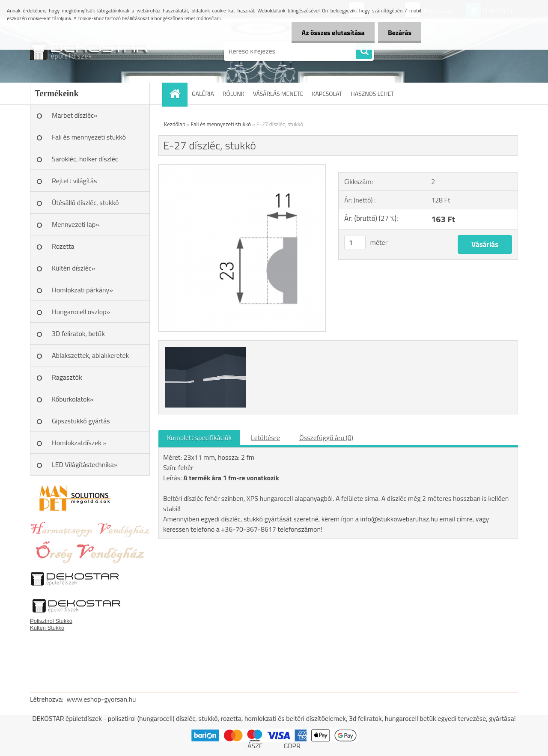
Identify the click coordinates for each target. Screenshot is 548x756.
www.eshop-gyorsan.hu (101, 699)
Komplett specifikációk (199, 438)
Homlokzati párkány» (82, 290)
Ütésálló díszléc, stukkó (85, 202)
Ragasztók (67, 377)
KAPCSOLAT (327, 94)
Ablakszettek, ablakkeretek (90, 355)
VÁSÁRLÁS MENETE (278, 94)
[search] (364, 51)
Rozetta (63, 246)
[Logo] (89, 51)
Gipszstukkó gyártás (81, 421)
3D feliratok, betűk (78, 333)
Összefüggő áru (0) (326, 438)
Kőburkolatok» (73, 399)
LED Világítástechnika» (85, 464)
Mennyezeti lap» (76, 224)
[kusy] (355, 243)
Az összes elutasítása (331, 33)
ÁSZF (255, 746)
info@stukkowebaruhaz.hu (399, 519)
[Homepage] (178, 94)
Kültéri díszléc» (73, 268)
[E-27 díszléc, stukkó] (242, 168)
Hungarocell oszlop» (81, 312)
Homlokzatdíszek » (79, 443)
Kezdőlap (175, 124)
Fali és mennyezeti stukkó (89, 137)
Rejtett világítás (74, 181)
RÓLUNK (234, 94)
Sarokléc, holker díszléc (85, 159)
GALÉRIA (203, 94)
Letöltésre (265, 438)
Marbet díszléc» (75, 115)
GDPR (292, 746)
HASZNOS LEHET (372, 94)
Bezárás (399, 33)
